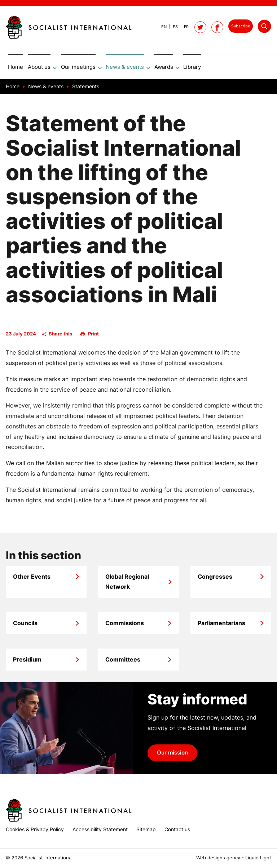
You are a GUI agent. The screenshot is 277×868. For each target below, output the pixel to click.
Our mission (172, 755)
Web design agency (218, 858)
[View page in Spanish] (172, 27)
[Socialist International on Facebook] (217, 27)
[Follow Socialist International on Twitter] (200, 27)
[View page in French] (183, 27)
